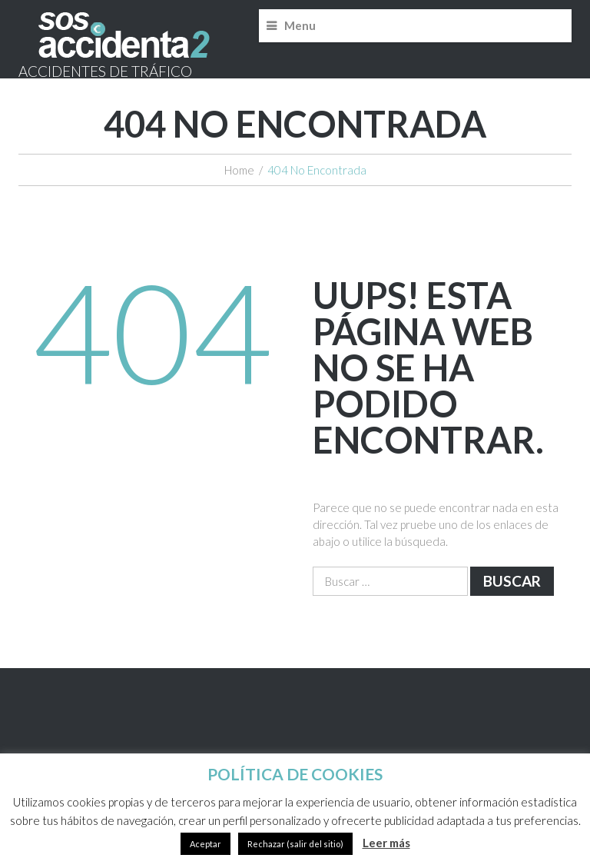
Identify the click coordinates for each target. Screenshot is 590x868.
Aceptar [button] (206, 844)
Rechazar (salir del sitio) (295, 844)
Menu (300, 25)
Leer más (386, 843)
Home (239, 170)
